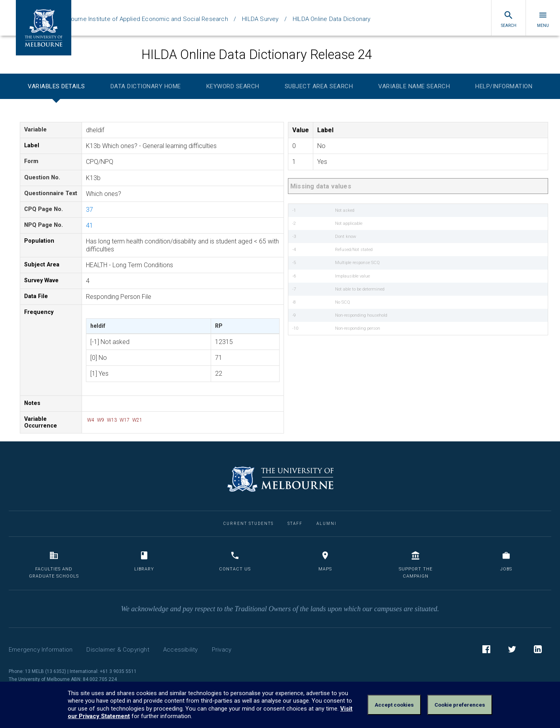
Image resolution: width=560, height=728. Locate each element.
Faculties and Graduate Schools (54, 565)
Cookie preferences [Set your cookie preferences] (460, 705)
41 (90, 225)
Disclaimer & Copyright (118, 650)
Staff (295, 524)
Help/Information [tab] (504, 86)
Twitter (512, 650)
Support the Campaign (416, 565)
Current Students (249, 524)
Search (509, 19)
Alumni (327, 524)
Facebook (486, 650)
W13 (111, 420)
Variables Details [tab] (56, 86)
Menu (543, 19)
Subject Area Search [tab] (319, 86)
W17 (124, 420)
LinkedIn (538, 650)
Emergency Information (41, 650)
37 (90, 210)
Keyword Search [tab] (233, 86)
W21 (137, 420)
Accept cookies (394, 705)
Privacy (222, 650)
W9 (100, 420)
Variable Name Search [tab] (414, 86)
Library (144, 561)
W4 (90, 420)
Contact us (235, 561)
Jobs (506, 561)
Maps (325, 561)
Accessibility (181, 650)
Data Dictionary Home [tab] (146, 86)
